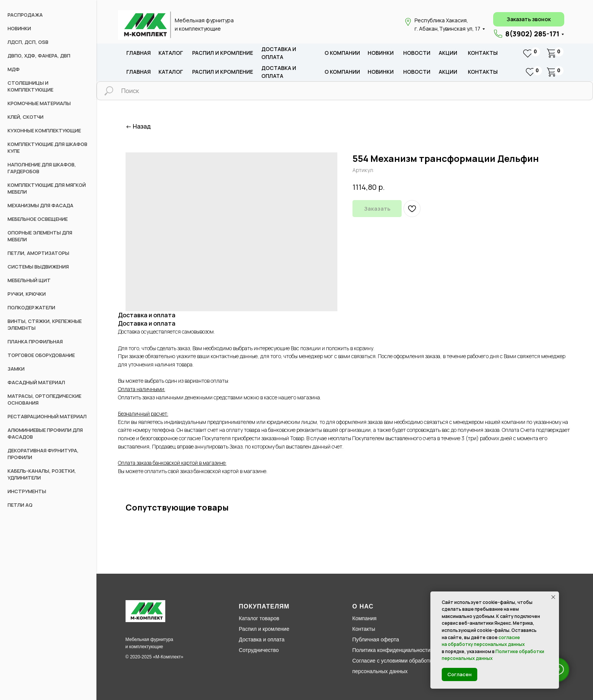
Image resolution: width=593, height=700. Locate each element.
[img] (144, 25)
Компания (365, 618)
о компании (342, 53)
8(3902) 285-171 (532, 34)
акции (448, 53)
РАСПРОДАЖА (25, 15)
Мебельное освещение (38, 219)
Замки (16, 369)
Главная (139, 53)
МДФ (14, 69)
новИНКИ (381, 53)
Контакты (483, 53)
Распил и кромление (264, 629)
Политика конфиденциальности (392, 650)
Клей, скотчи (26, 117)
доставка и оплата (279, 53)
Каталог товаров (259, 618)
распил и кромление (223, 53)
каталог (171, 53)
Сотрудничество (259, 650)
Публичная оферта (376, 639)
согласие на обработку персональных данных (483, 641)
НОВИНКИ (19, 28)
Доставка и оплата (262, 639)
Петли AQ (20, 505)
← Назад (138, 126)
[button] (529, 19)
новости (417, 53)
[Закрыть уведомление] (553, 597)
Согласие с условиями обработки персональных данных (394, 666)
